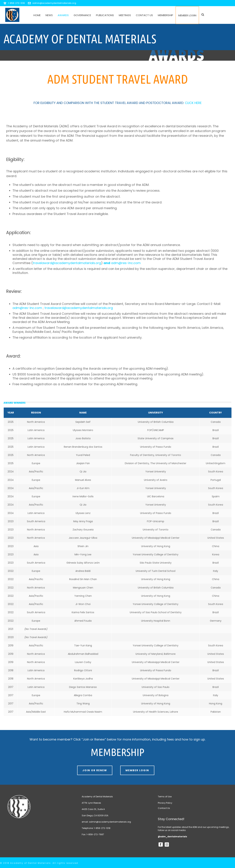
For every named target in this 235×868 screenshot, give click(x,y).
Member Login (187, 15)
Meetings (125, 15)
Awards (63, 15)
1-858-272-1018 (16, 3)
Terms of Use (165, 797)
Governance (82, 15)
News (49, 15)
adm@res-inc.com (126, 263)
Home (37, 15)
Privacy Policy (165, 803)
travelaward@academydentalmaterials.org (67, 263)
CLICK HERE (193, 103)
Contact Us (144, 15)
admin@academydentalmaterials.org (54, 3)
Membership (165, 15)
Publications (105, 15)
